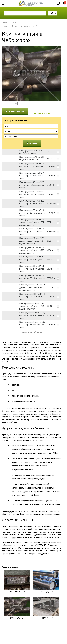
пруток (14, 104)
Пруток (14, 26)
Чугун (14, 23)
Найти (52, 13)
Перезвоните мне (41, 113)
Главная (5, 23)
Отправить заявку (15, 111)
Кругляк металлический (28, 26)
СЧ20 (5, 104)
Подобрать (32, 143)
